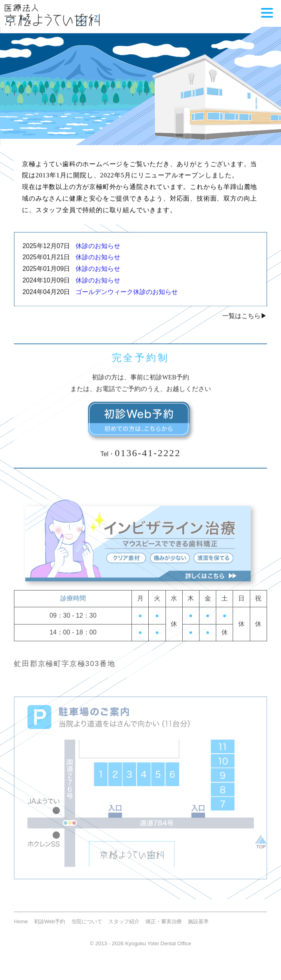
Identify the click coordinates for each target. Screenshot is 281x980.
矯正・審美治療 (164, 927)
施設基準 (198, 927)
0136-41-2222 (148, 459)
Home (21, 927)
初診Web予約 (50, 927)
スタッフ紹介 (124, 927)
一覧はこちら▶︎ (245, 320)
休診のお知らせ (95, 250)
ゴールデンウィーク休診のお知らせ (124, 296)
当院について (87, 927)
